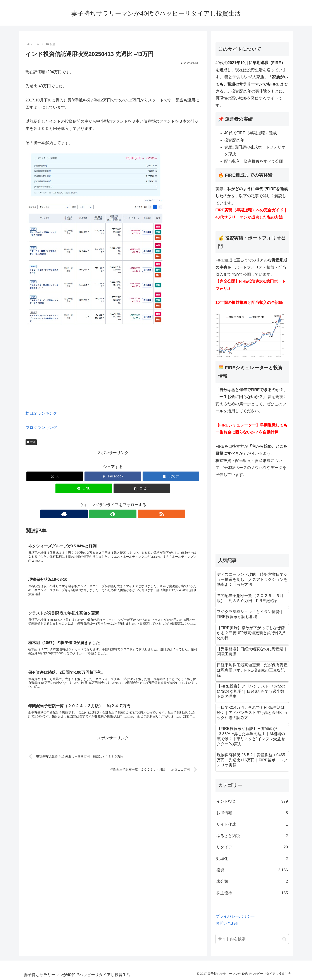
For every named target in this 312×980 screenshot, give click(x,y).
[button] (142, 488)
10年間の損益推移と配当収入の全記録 (249, 303)
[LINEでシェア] (84, 488)
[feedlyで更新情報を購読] (113, 514)
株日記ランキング (41, 413)
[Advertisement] (113, 372)
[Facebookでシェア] (113, 476)
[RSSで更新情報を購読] (123, 514)
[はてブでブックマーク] (171, 476)
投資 (31, 442)
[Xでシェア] (55, 476)
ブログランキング (41, 428)
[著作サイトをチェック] (103, 514)
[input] (252, 939)
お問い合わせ (227, 923)
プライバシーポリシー (235, 916)
